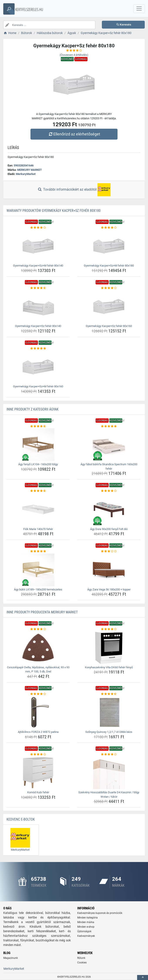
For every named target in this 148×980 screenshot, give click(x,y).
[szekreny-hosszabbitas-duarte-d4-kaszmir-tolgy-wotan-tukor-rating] (109, 754)
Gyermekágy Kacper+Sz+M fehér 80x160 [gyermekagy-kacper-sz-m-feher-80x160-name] (38, 386)
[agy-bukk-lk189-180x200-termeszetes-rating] (38, 551)
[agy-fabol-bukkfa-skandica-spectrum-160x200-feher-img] (109, 445)
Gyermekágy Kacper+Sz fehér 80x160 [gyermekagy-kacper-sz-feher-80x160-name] (109, 326)
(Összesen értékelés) (74, 55)
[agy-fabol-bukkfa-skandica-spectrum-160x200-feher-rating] (109, 426)
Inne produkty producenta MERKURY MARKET (42, 612)
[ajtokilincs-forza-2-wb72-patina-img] (38, 712)
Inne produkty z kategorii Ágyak (33, 409)
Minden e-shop (86, 927)
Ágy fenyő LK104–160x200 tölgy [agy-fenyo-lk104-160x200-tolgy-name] (38, 464)
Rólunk (81, 958)
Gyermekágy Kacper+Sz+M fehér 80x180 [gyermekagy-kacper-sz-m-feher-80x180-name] (109, 266)
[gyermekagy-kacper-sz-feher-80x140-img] (38, 306)
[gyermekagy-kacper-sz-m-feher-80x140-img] (38, 246)
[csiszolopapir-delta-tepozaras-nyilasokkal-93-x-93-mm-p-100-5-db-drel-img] (38, 648)
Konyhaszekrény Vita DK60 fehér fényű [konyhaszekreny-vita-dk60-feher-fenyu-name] (109, 667)
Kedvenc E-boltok (21, 819)
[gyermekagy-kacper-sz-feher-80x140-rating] (38, 288)
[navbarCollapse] (139, 9)
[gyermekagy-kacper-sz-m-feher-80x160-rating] (38, 349)
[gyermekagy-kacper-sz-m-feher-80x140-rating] (38, 228)
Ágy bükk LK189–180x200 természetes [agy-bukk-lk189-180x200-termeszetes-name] (38, 589)
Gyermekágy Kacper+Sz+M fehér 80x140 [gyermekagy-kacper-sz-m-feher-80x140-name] (38, 266)
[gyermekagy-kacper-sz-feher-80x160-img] (109, 306)
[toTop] (143, 977)
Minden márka (86, 922)
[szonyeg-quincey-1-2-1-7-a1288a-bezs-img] (109, 712)
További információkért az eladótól (74, 190)
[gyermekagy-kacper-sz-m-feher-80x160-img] (38, 367)
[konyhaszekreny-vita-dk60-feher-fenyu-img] (109, 648)
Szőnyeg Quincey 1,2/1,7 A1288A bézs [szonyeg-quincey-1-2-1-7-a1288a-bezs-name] (109, 732)
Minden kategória (87, 918)
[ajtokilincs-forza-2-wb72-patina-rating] (38, 694)
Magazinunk (11, 958)
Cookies (82, 963)
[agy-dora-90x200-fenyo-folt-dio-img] (109, 510)
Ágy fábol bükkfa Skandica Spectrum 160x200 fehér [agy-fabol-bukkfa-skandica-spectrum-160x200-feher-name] (109, 466)
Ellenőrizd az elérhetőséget (74, 134)
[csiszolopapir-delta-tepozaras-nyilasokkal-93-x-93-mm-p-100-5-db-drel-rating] (38, 629)
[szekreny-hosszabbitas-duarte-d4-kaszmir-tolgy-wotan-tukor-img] (109, 773)
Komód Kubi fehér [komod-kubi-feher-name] (38, 792)
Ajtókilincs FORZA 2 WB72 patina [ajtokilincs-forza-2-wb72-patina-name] (38, 732)
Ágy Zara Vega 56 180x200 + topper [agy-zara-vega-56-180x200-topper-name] (109, 589)
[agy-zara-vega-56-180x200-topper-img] (109, 570)
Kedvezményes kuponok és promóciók (100, 913)
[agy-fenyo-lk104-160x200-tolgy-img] (38, 445)
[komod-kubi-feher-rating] (38, 754)
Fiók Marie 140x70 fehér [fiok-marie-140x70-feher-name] (38, 529)
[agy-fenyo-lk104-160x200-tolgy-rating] (38, 426)
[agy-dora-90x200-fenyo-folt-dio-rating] (109, 491)
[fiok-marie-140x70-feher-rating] (38, 491)
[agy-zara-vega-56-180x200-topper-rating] (109, 551)
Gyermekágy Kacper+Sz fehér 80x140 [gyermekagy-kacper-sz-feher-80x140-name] (38, 326)
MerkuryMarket (26, 174)
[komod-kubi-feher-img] (38, 773)
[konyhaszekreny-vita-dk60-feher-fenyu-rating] (109, 629)
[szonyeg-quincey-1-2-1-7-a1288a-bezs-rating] (109, 694)
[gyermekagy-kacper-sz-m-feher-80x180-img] (109, 246)
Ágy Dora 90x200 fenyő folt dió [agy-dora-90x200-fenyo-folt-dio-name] (109, 529)
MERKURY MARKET (29, 170)
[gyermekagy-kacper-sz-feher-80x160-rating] (109, 288)
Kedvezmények (86, 936)
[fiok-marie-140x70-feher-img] (38, 510)
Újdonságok (84, 931)
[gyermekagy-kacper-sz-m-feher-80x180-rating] (109, 228)
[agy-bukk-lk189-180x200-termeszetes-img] (38, 570)
